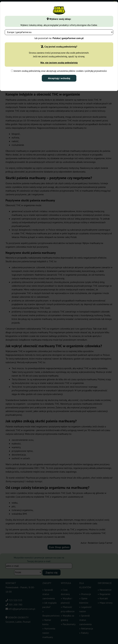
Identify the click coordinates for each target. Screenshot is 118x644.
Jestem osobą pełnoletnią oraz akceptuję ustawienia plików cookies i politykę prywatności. (59, 71)
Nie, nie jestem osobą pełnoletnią (59, 63)
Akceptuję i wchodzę (59, 78)
